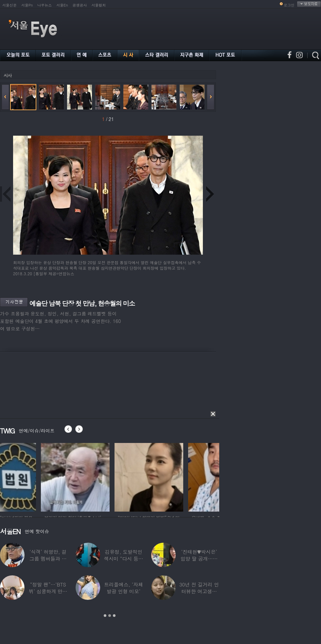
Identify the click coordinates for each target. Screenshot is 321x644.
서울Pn (27, 5)
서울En (62, 5)
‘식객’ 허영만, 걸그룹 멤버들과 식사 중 (48, 559)
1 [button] (105, 616)
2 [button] (110, 616)
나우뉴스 (45, 5)
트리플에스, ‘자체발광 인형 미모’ (124, 588)
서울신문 (9, 5)
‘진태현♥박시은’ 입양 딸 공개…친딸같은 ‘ (199, 559)
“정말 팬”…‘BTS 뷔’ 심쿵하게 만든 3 (48, 591)
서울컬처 (99, 5)
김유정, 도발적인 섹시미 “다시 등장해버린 (123, 559)
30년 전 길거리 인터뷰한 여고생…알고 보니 (199, 591)
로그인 (289, 5)
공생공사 (80, 5)
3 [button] (114, 616)
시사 (8, 75)
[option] (34, 476)
